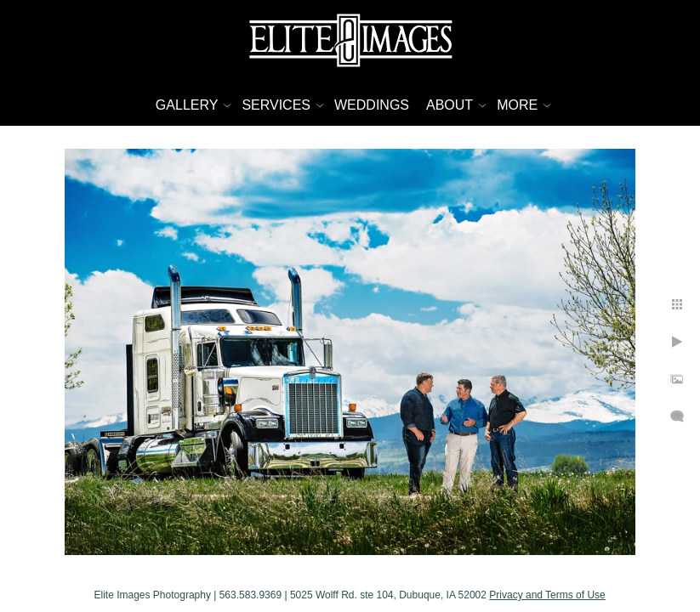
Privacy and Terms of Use (628, 589)
